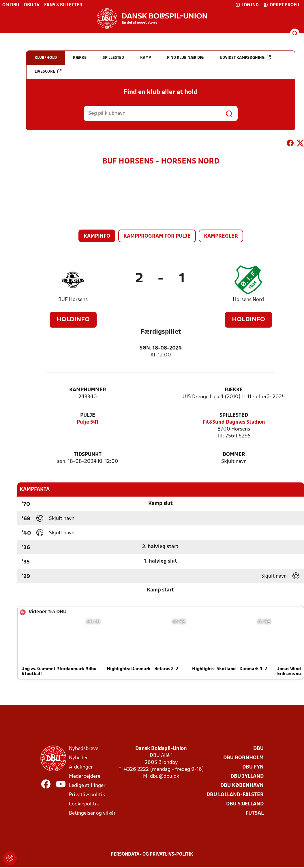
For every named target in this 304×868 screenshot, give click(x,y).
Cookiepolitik (84, 804)
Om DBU (11, 5)
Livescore (48, 71)
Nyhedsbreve (84, 749)
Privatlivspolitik (87, 795)
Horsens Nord (248, 300)
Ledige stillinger (87, 786)
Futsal (255, 813)
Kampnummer (88, 390)
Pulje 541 (88, 422)
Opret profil (282, 5)
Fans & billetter (63, 5)
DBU (258, 749)
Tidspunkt (88, 455)
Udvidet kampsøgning (245, 58)
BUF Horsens (73, 300)
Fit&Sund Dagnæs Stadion (234, 422)
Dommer (234, 455)
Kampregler (221, 236)
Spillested (234, 415)
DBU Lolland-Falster (235, 795)
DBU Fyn (253, 767)
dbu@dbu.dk (165, 776)
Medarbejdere (85, 776)
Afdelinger (81, 767)
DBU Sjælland (245, 804)
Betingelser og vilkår (92, 813)
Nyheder (78, 758)
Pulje (88, 415)
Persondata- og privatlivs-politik (152, 854)
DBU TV (32, 5)
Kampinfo (97, 236)
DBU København (242, 786)
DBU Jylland (247, 776)
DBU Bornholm (243, 758)
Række (234, 390)
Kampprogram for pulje (157, 236)
